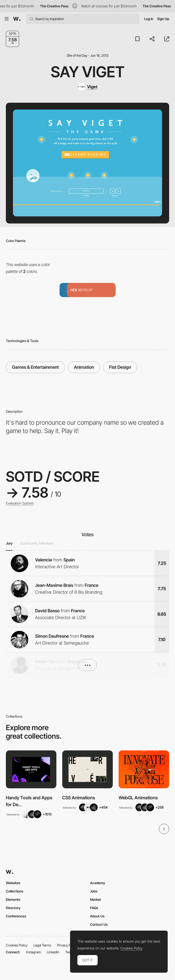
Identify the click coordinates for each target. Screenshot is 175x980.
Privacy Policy (67, 945)
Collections (15, 891)
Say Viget (88, 72)
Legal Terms (42, 945)
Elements (13, 899)
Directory (13, 908)
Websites (13, 883)
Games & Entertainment (35, 367)
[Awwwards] (17, 19)
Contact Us (99, 924)
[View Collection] (31, 769)
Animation (84, 367)
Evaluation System (20, 503)
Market (96, 899)
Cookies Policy (17, 945)
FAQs (94, 908)
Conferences (16, 916)
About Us (97, 916)
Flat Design (120, 367)
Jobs (94, 891)
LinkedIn (53, 952)
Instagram (34, 952)
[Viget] (87, 87)
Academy (98, 883)
